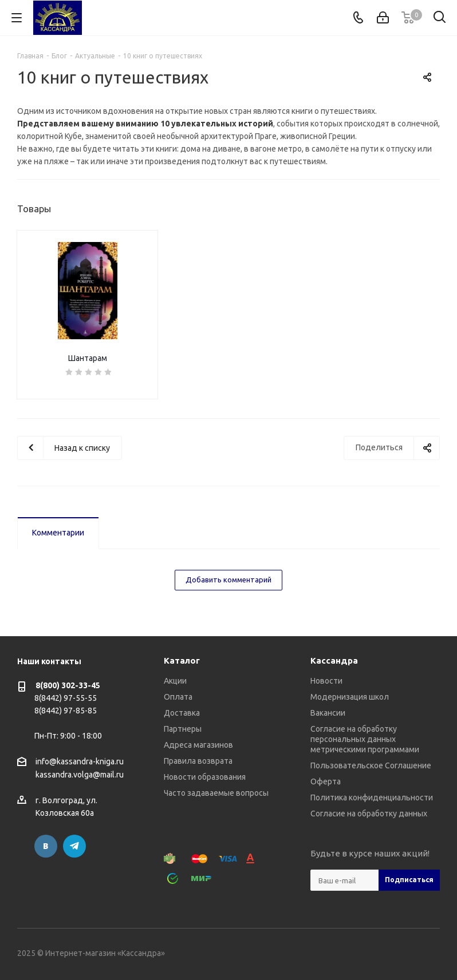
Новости (326, 681)
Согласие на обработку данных (369, 814)
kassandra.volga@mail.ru (80, 775)
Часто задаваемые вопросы (216, 793)
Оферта (326, 781)
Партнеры (183, 729)
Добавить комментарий (229, 580)
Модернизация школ (350, 697)
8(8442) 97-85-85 (66, 711)
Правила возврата (198, 761)
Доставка (182, 713)
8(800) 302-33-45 (68, 685)
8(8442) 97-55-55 (66, 698)
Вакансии (328, 713)
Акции (175, 681)
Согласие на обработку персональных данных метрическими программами (365, 739)
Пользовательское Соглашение (371, 765)
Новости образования (205, 777)
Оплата (178, 697)
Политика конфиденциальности (372, 798)
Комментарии (58, 533)
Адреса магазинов (198, 745)
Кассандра (334, 660)
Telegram (74, 846)
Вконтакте (46, 846)
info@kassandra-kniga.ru (80, 761)
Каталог (182, 660)
